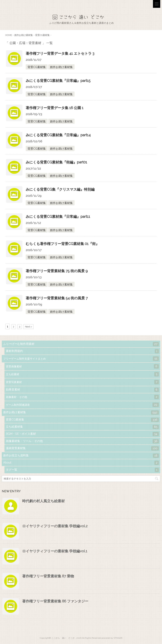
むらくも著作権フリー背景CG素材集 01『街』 (62, 244)
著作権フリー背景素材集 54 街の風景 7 (57, 298)
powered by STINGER (112, 638)
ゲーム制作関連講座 (82, 405)
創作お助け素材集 (61, 67)
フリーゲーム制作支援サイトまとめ (81, 359)
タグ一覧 (82, 470)
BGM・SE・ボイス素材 (82, 434)
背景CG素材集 (37, 67)
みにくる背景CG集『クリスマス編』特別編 (60, 189)
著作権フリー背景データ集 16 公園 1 (55, 108)
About (81, 463)
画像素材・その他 (82, 397)
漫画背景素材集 (82, 448)
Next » (28, 327)
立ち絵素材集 (82, 427)
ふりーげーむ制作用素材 (81, 344)
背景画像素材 (82, 366)
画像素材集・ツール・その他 (82, 441)
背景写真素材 (82, 382)
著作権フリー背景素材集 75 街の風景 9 (57, 271)
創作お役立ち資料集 (81, 456)
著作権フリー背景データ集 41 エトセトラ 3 (60, 53)
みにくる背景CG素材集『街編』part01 (56, 162)
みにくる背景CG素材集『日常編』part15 (58, 81)
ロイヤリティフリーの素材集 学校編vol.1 (55, 551)
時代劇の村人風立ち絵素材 (43, 501)
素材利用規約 (82, 351)
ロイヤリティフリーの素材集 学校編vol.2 (55, 526)
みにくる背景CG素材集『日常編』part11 (58, 217)
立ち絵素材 (82, 374)
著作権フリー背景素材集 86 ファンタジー (55, 601)
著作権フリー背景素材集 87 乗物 (48, 576)
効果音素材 (82, 390)
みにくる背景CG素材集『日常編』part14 (58, 135)
